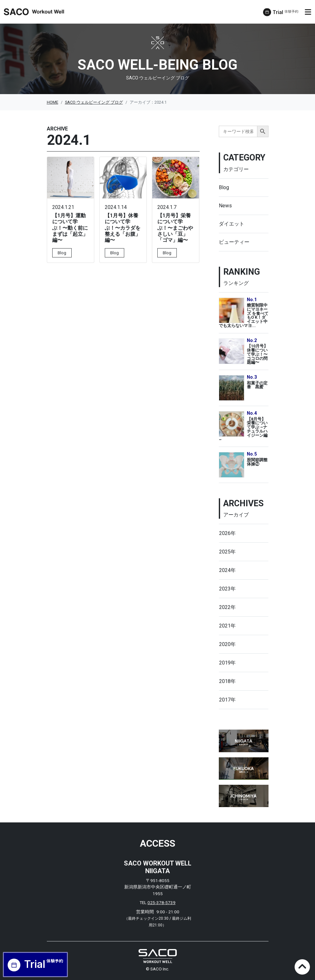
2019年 (227, 663)
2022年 (227, 607)
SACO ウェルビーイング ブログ (94, 102)
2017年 (227, 700)
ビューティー (234, 242)
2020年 (227, 644)
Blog (224, 187)
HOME (53, 102)
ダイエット (232, 224)
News (225, 206)
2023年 (227, 589)
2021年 (227, 626)
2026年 (227, 533)
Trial (287, 12)
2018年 (227, 681)
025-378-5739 (161, 902)
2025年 (227, 552)
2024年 (227, 570)
